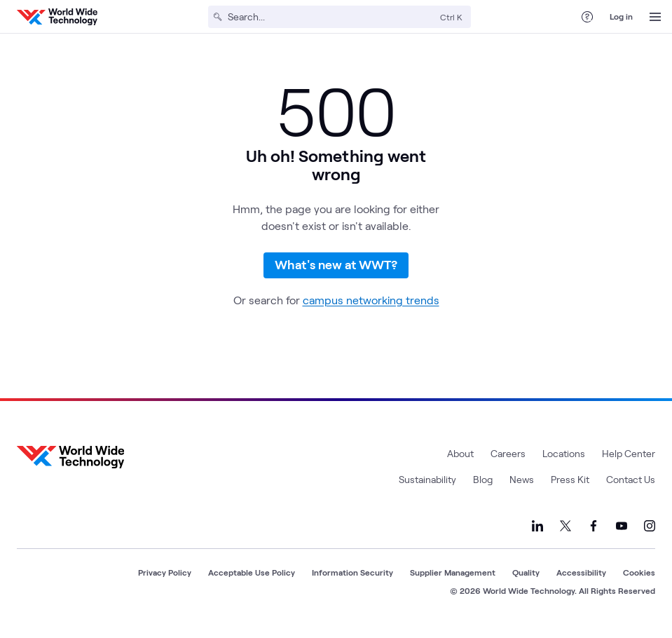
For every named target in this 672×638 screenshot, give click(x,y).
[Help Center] (587, 17)
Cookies (639, 580)
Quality (526, 580)
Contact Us (631, 487)
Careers (508, 461)
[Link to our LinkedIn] (537, 534)
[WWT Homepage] (57, 17)
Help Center (629, 461)
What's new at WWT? (336, 269)
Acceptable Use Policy (252, 580)
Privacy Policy (165, 580)
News (522, 487)
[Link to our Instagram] (650, 534)
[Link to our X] (565, 534)
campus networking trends (371, 307)
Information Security (352, 580)
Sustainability (427, 487)
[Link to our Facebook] (594, 534)
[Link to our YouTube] (622, 534)
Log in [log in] (621, 16)
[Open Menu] (655, 17)
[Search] (331, 17)
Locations (564, 461)
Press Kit (570, 487)
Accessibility (581, 580)
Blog (483, 487)
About (460, 461)
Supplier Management (453, 580)
